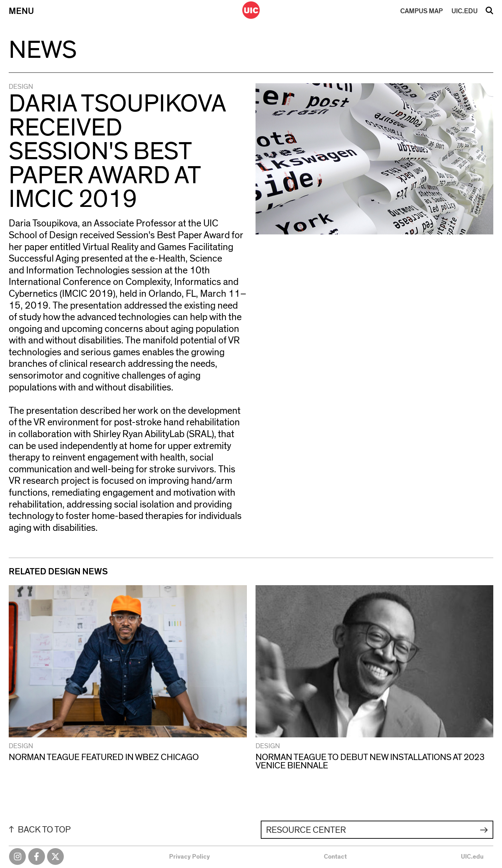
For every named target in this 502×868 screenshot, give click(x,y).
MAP (421, 11)
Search (489, 13)
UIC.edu (472, 857)
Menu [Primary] (21, 11)
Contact (335, 857)
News (43, 50)
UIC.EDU (465, 11)
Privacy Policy (189, 857)
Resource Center (306, 830)
